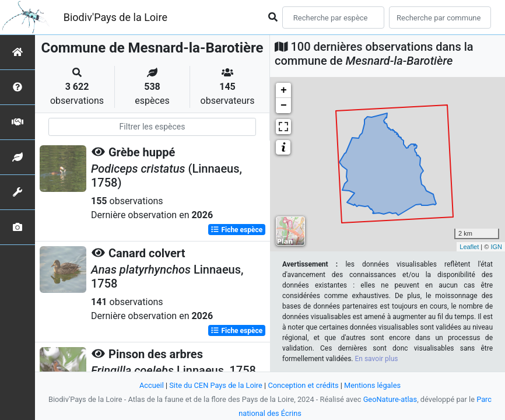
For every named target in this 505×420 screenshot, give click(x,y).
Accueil (152, 385)
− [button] (284, 106)
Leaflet (469, 247)
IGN (496, 247)
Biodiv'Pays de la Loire (115, 17)
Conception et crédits (303, 385)
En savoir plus (377, 359)
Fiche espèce (236, 230)
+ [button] (284, 90)
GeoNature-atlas (390, 399)
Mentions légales (372, 385)
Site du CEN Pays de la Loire (216, 385)
